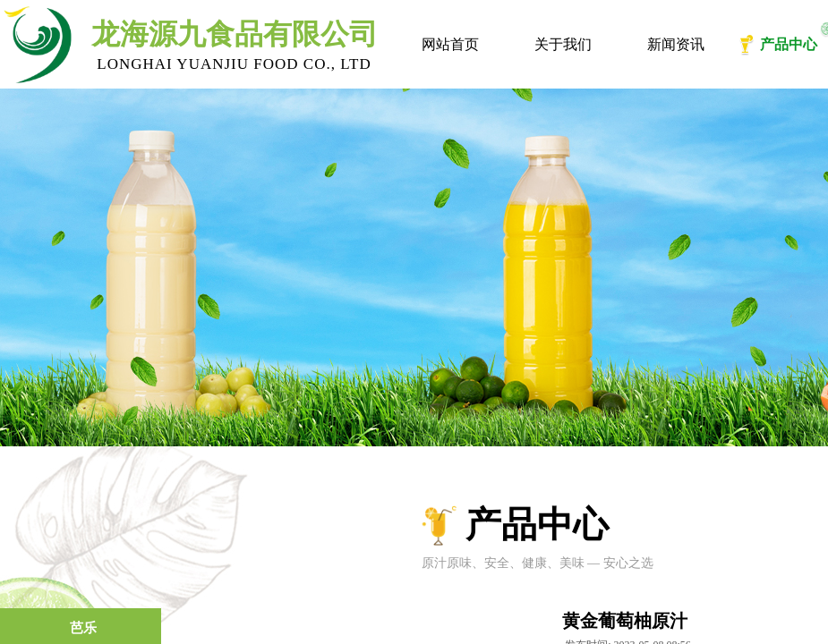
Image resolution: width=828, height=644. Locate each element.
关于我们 (563, 44)
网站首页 (450, 44)
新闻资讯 (676, 44)
